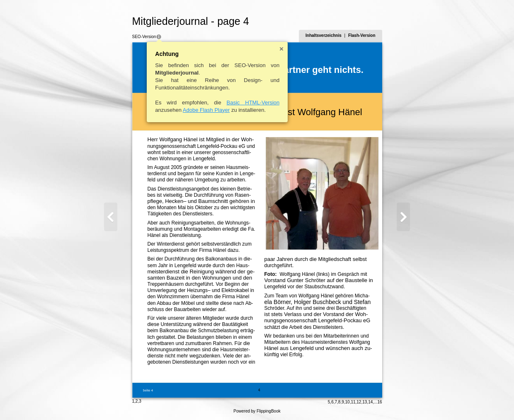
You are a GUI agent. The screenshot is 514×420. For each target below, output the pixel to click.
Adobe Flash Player (206, 110)
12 (359, 402)
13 (365, 402)
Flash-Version (362, 35)
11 (353, 402)
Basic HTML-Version (253, 103)
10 (348, 402)
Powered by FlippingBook (257, 411)
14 (370, 402)
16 (379, 402)
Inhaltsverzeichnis (324, 35)
